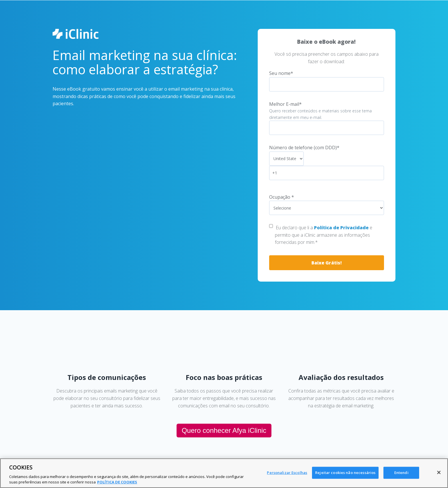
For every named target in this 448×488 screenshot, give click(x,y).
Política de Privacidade (341, 228)
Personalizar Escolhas (287, 473)
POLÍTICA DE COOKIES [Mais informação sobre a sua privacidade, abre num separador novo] (117, 482)
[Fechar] (439, 473)
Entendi (401, 473)
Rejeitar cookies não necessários (345, 473)
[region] (224, 473)
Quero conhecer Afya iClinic (224, 430)
